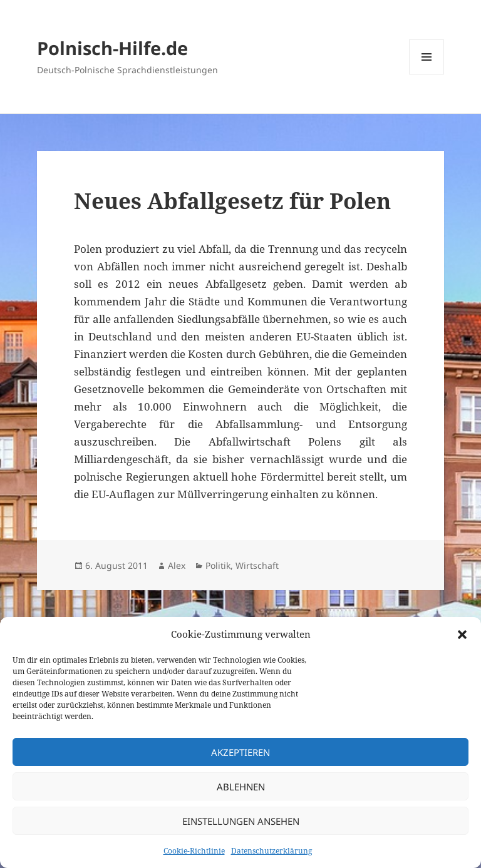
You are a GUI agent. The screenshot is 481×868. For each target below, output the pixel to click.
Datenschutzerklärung (272, 851)
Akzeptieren (240, 752)
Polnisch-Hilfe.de (112, 48)
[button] (462, 635)
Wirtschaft (257, 565)
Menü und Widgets (427, 74)
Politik (218, 565)
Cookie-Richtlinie (194, 851)
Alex (177, 565)
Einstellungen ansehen (241, 821)
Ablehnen (241, 787)
